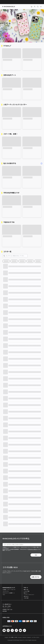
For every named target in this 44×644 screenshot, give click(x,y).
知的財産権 (5, 611)
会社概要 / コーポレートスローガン (9, 590)
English (6, 637)
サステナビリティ (6, 591)
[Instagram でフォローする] (8, 630)
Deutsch (24, 637)
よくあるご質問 (26, 591)
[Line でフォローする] (4, 630)
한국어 (38, 637)
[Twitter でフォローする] (12, 630)
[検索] (38, 7)
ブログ (4, 595)
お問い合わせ (26, 596)
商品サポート (26, 593)
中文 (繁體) (11, 637)
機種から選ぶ (26, 590)
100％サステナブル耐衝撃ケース (9, 593)
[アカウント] (35, 7)
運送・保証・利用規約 (7, 606)
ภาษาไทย (34, 637)
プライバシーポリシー (33, 549)
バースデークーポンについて (29, 595)
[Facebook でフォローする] (16, 630)
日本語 (16, 637)
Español (29, 637)
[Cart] (31, 7)
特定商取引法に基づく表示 (7, 610)
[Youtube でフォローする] (20, 630)
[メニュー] (41, 7)
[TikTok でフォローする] (24, 630)
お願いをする (36, 577)
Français (20, 637)
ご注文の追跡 (26, 598)
